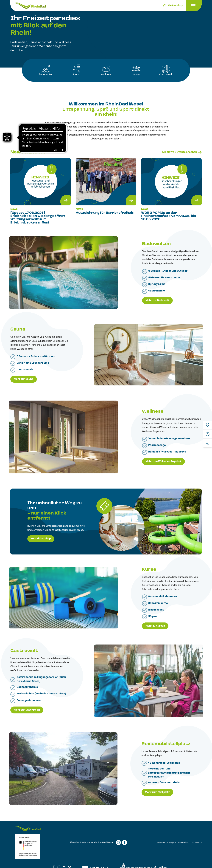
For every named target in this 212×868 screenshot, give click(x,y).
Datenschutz (184, 843)
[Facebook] (125, 843)
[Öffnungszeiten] (208, 434)
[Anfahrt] (208, 425)
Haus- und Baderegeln (166, 843)
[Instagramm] (118, 843)
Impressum (197, 843)
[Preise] (208, 443)
